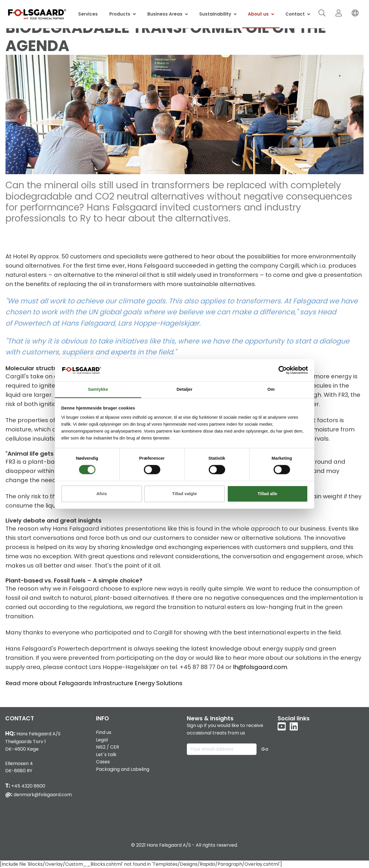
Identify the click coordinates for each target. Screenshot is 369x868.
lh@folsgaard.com (260, 667)
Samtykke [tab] (98, 389)
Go (265, 749)
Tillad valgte (184, 494)
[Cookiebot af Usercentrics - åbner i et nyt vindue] (283, 370)
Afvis (102, 494)
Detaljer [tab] (184, 389)
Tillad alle (267, 494)
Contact (295, 14)
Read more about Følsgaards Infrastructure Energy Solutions (94, 683)
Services (88, 14)
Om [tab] (271, 389)
